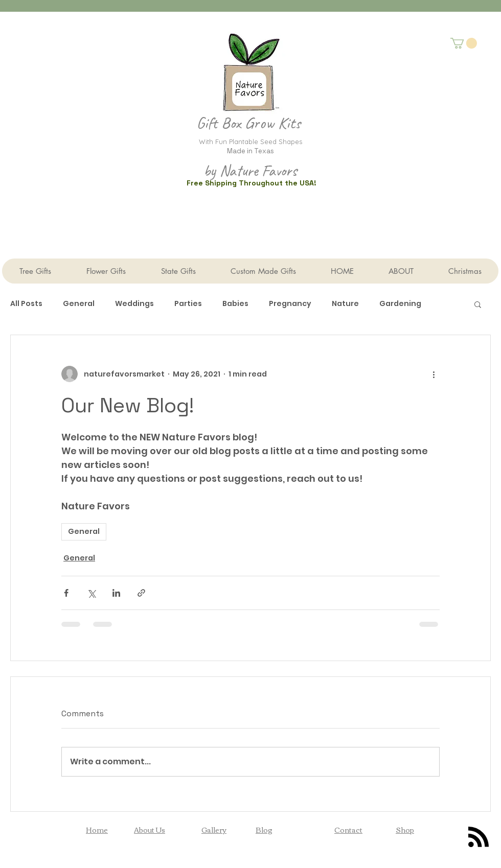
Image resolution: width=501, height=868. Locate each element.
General (79, 304)
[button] (464, 43)
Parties (188, 304)
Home (97, 830)
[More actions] (434, 374)
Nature (345, 304)
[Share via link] (141, 593)
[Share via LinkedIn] (116, 593)
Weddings (134, 304)
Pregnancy (290, 304)
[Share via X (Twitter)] (91, 593)
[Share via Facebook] (66, 593)
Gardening (400, 304)
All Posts (26, 304)
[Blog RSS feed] (479, 837)
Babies (235, 304)
